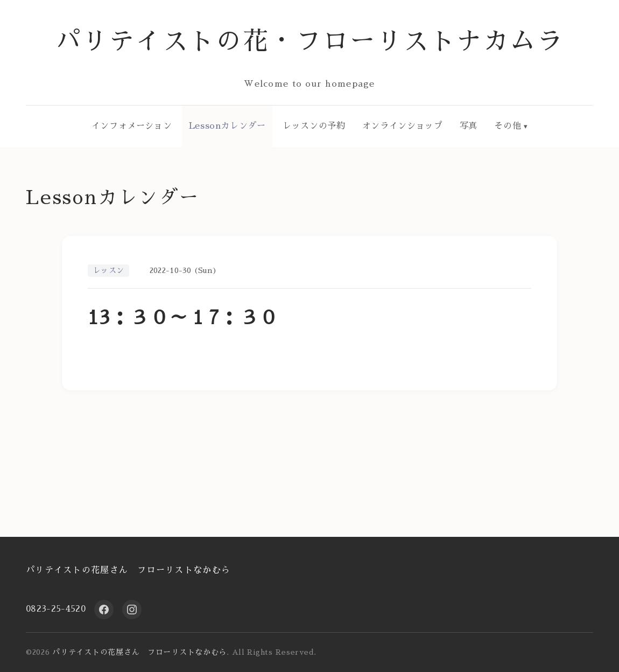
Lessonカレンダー (227, 126)
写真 (469, 126)
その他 (508, 126)
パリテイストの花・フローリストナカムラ (310, 41)
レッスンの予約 (314, 126)
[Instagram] (132, 610)
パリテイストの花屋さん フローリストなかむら (128, 570)
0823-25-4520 (56, 609)
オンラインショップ (403, 126)
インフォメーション (132, 126)
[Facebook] (104, 610)
